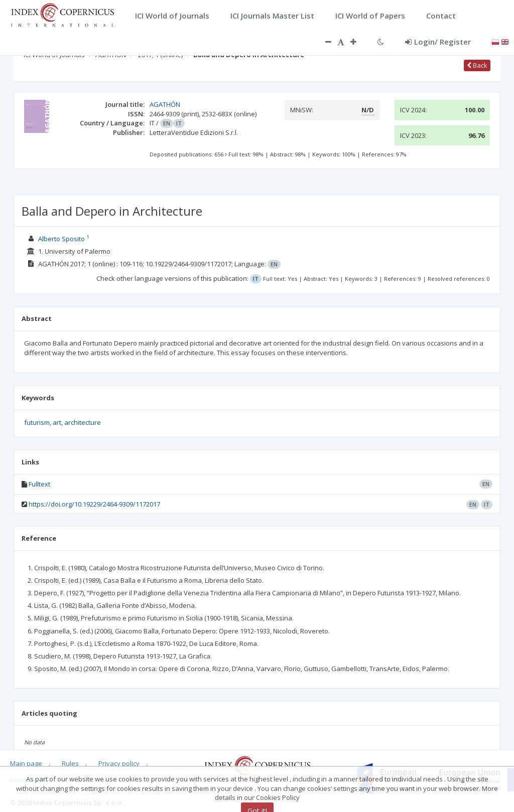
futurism (37, 422)
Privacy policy (119, 763)
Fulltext (39, 484)
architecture (83, 422)
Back (477, 65)
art (57, 422)
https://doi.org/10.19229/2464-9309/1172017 (94, 504)
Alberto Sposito (61, 239)
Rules (70, 763)
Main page (26, 763)
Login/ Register (438, 42)
